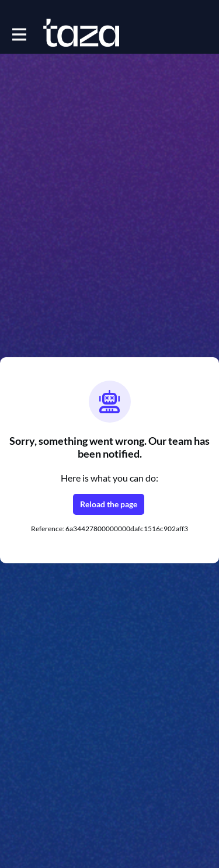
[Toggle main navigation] (19, 33)
